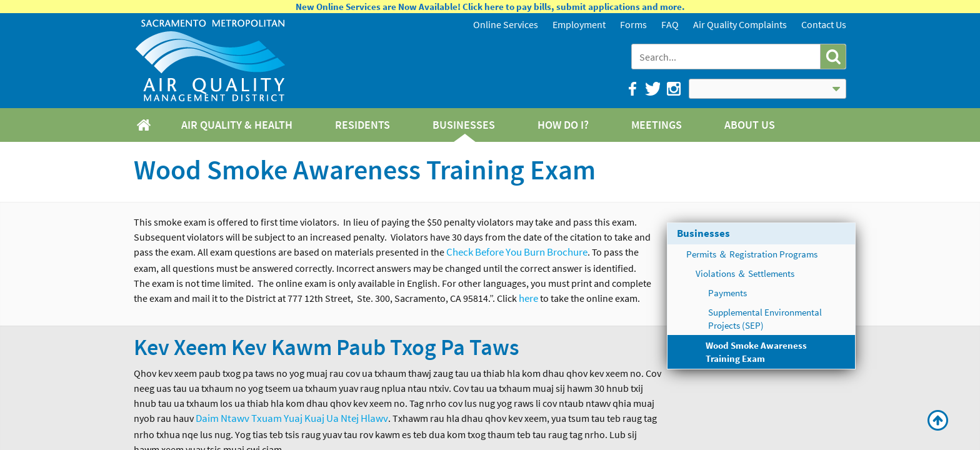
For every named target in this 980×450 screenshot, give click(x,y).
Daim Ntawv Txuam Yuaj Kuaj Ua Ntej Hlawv (292, 418)
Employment (579, 24)
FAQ (670, 24)
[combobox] (727, 57)
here (528, 298)
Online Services (506, 24)
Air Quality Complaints (740, 24)
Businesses (703, 233)
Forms (633, 24)
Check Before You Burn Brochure (517, 252)
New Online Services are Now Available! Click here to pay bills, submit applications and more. (490, 7)
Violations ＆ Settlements (745, 273)
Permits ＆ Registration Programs (752, 254)
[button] (833, 57)
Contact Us (824, 24)
